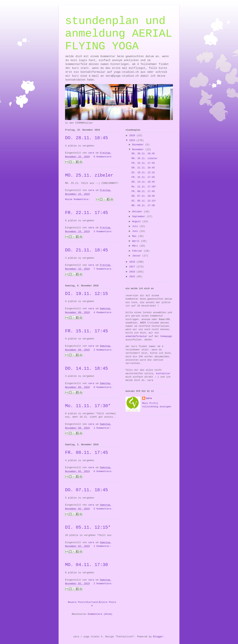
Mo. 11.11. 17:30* (88, 406)
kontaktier (163, 374)
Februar (138, 251)
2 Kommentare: (103, 350)
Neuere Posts (77, 602)
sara (149, 398)
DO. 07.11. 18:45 (86, 490)
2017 (133, 267)
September (139, 216)
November (139, 150)
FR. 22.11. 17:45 (86, 213)
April (137, 241)
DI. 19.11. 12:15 (86, 294)
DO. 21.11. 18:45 (86, 250)
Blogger (158, 637)
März (136, 246)
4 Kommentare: (103, 313)
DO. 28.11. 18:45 (86, 138)
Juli (136, 226)
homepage (166, 336)
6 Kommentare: (103, 157)
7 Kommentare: (103, 269)
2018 (133, 262)
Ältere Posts (107, 602)
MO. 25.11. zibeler (89, 175)
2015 (133, 277)
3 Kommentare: (103, 232)
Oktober (138, 212)
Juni (136, 231)
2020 (133, 136)
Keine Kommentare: (78, 199)
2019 (133, 140)
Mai (135, 236)
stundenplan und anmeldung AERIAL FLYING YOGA (119, 34)
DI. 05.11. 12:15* (88, 527)
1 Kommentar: (102, 428)
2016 (133, 272)
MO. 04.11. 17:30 (86, 565)
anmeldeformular (136, 336)
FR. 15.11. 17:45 (86, 331)
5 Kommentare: (103, 509)
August (137, 222)
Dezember (139, 145)
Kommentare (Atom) (100, 614)
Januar (137, 256)
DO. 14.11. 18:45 (86, 369)
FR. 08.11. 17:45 (86, 453)
